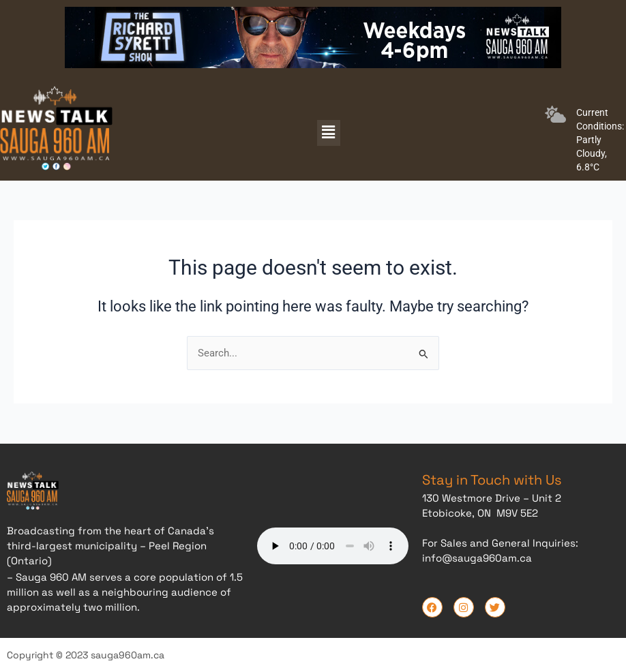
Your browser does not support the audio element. (333, 544)
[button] (329, 133)
